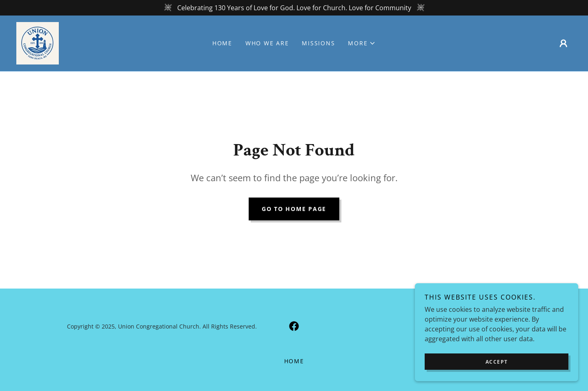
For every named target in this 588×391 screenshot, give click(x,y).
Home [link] (222, 43)
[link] (38, 42)
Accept (497, 362)
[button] (362, 43)
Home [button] (294, 361)
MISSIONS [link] (318, 43)
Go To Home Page (294, 209)
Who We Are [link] (267, 43)
